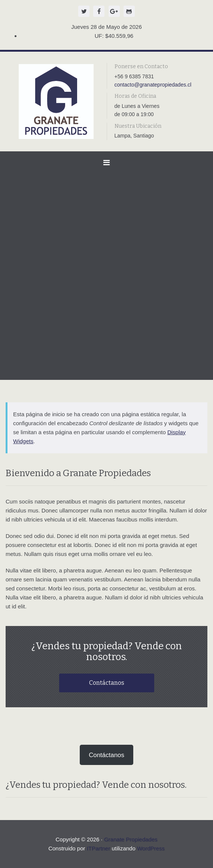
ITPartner (99, 848)
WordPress (151, 848)
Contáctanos (107, 683)
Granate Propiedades (131, 839)
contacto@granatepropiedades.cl (153, 85)
